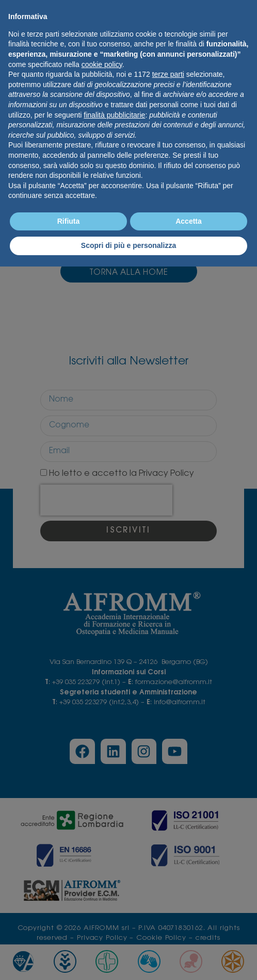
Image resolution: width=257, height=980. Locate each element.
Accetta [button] (189, 221)
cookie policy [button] (102, 64)
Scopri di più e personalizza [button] (128, 245)
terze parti (168, 74)
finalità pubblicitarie (114, 115)
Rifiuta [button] (69, 221)
